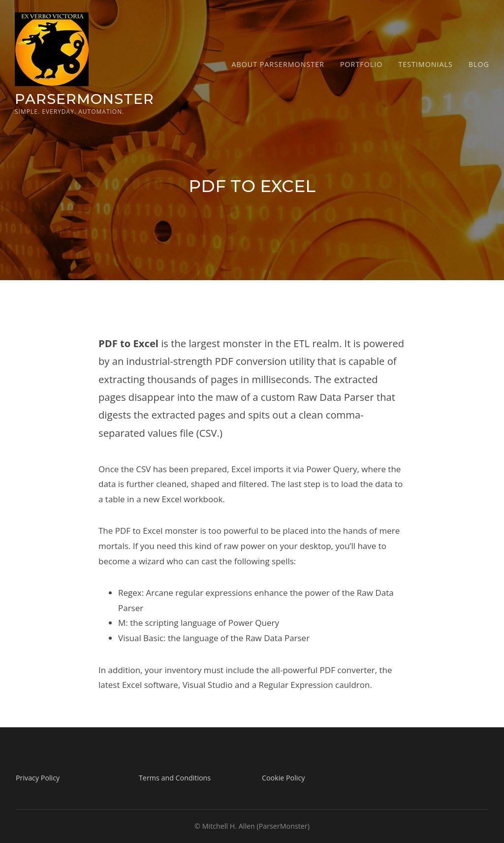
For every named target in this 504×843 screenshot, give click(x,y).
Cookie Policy (283, 778)
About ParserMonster (278, 64)
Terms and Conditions (175, 778)
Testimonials (425, 64)
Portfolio (361, 64)
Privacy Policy (38, 778)
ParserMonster (84, 99)
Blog (479, 64)
